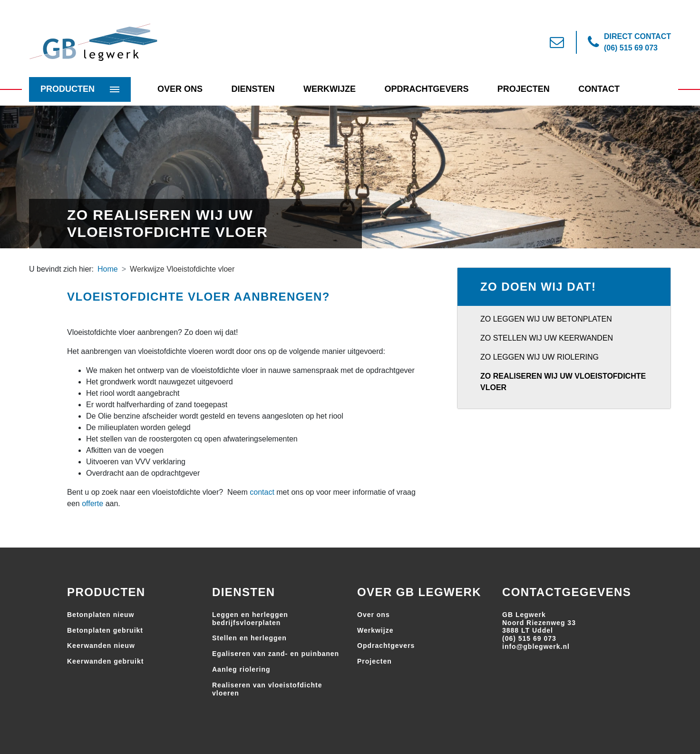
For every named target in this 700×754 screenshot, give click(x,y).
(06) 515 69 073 (529, 638)
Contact (599, 89)
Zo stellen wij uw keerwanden (547, 338)
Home (108, 269)
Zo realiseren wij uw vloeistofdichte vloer (563, 382)
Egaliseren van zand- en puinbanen (276, 654)
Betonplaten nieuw (101, 615)
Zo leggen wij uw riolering (540, 357)
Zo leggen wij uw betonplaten (546, 319)
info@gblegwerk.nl (536, 646)
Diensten (253, 89)
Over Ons (180, 89)
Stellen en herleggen (249, 638)
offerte (92, 504)
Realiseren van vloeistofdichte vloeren (267, 689)
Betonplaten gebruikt (105, 630)
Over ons (374, 615)
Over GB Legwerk (419, 592)
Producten (68, 89)
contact (262, 492)
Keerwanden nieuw (101, 646)
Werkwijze (330, 89)
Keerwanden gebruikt (105, 661)
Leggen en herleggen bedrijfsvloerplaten (250, 619)
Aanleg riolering (241, 669)
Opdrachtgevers (426, 89)
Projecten (524, 89)
